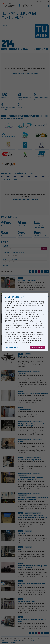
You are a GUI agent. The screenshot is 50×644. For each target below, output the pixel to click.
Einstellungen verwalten (13, 347)
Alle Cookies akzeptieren (38, 347)
